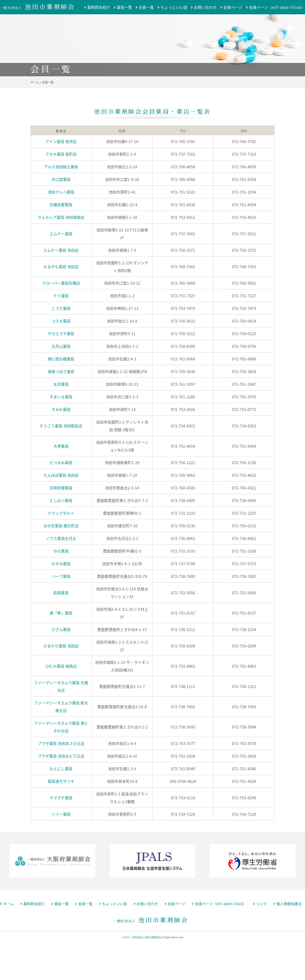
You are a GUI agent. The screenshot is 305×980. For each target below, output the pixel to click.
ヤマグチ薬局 (61, 798)
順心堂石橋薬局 (61, 359)
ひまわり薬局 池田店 (61, 646)
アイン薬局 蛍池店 (61, 141)
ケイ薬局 (61, 296)
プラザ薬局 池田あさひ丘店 (61, 743)
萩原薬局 (61, 593)
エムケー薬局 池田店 (61, 250)
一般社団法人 (38, 8)
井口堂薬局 (61, 179)
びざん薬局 (61, 629)
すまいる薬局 (61, 397)
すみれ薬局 (61, 409)
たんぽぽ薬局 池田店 (61, 475)
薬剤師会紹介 (99, 7)
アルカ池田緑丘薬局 (61, 167)
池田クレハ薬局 (61, 192)
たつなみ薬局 (61, 462)
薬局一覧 (124, 7)
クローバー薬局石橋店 (61, 283)
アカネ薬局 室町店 (61, 154)
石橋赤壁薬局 (61, 205)
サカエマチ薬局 (61, 334)
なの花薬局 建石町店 (61, 526)
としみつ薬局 (61, 500)
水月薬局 (61, 384)
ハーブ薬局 (61, 576)
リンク (262, 904)
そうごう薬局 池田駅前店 (61, 426)
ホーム (8, 904)
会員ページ (233, 7)
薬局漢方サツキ (61, 781)
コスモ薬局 (61, 321)
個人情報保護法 (289, 904)
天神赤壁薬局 (61, 488)
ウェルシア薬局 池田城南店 (61, 217)
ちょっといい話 (174, 7)
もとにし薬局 (61, 769)
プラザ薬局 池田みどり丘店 (61, 756)
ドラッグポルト (61, 513)
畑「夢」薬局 (61, 613)
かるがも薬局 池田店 (61, 267)
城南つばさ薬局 (61, 371)
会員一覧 (146, 7)
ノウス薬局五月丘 (61, 538)
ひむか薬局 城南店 (61, 666)
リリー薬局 (61, 814)
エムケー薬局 (61, 234)
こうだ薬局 (61, 308)
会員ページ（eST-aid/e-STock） (277, 7)
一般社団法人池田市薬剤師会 (146, 937)
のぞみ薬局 (61, 564)
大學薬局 (61, 446)
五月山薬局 (61, 346)
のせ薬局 (61, 551)
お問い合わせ (205, 7)
